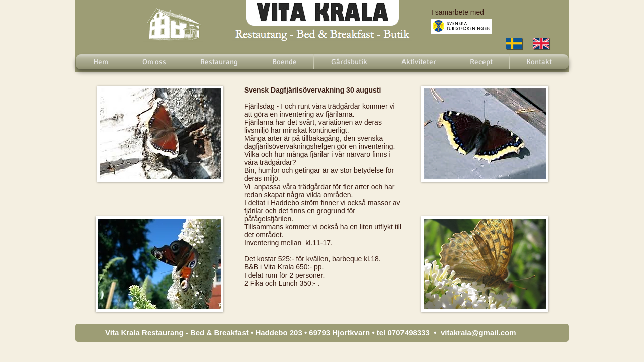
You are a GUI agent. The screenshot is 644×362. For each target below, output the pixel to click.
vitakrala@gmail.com (478, 333)
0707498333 (409, 333)
